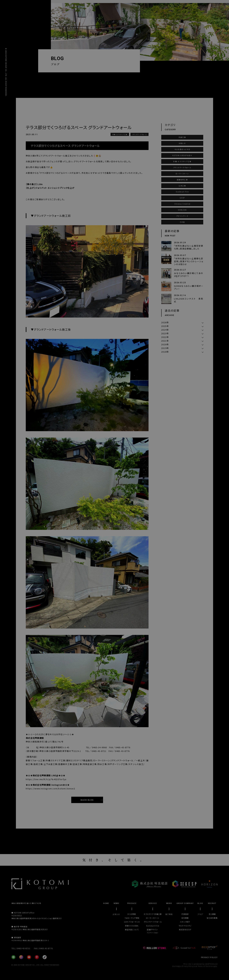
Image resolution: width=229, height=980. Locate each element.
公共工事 (182, 186)
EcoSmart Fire (182, 192)
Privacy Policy (188, 966)
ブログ (200, 914)
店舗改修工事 (182, 180)
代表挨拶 (185, 914)
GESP (182, 198)
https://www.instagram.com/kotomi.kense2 (50, 788)
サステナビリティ (185, 926)
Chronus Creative (182, 204)
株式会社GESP (185, 930)
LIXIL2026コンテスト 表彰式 (189, 300)
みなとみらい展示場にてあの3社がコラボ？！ (189, 275)
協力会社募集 (212, 918)
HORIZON (182, 210)
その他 (182, 222)
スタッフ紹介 (185, 922)
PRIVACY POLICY (209, 957)
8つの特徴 (132, 914)
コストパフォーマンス (132, 922)
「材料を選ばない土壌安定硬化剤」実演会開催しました (189, 247)
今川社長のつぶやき (182, 149)
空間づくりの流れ (132, 926)
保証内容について (132, 930)
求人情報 (212, 914)
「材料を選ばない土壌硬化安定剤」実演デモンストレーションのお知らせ (189, 261)
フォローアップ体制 (132, 918)
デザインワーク (182, 216)
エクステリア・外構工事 (153, 914)
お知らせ (182, 143)
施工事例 (169, 914)
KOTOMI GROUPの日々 (182, 155)
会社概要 (185, 918)
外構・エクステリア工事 (120, 134)
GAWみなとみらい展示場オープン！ (189, 287)
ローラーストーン (182, 174)
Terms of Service (205, 966)
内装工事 (182, 137)
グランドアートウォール (139, 134)
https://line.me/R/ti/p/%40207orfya (46, 779)
